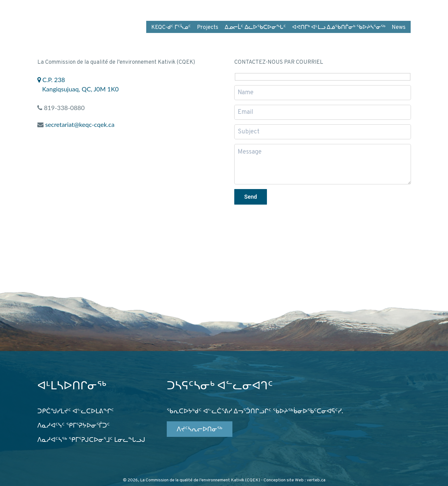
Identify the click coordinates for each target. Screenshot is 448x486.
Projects (208, 28)
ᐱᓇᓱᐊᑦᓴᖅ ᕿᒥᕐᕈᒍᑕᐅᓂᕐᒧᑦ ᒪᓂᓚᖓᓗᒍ (91, 440)
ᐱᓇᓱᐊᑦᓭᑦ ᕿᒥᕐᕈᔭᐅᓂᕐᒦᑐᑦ (74, 426)
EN (380, 9)
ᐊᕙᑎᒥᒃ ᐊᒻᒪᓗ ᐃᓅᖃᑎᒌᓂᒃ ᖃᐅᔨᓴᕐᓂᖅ (339, 28)
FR (365, 9)
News (399, 28)
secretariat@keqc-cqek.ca (80, 124)
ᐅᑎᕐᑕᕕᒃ (224, 9)
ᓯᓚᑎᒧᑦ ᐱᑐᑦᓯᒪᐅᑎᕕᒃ (326, 9)
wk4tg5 (401, 9)
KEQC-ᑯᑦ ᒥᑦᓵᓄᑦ (171, 28)
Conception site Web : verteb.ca (294, 480)
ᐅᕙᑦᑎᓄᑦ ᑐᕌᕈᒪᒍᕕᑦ (267, 9)
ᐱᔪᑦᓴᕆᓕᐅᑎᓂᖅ (200, 430)
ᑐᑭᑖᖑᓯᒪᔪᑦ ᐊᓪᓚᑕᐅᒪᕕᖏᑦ (76, 412)
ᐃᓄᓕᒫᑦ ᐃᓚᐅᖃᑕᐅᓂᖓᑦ (255, 28)
